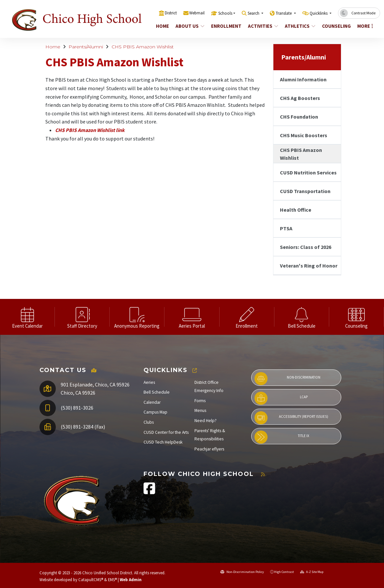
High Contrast (284, 572)
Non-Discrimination (288, 379)
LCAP (281, 398)
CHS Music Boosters (304, 135)
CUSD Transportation (305, 191)
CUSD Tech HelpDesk (163, 442)
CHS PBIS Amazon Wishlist (143, 47)
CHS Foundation (299, 117)
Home (162, 26)
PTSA (286, 228)
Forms (200, 401)
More (365, 26)
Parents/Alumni (86, 47)
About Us (190, 26)
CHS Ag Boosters (300, 98)
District (171, 13)
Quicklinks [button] (319, 13)
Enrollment (226, 26)
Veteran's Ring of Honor (309, 266)
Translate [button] (284, 13)
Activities (263, 26)
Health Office (296, 210)
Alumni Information (303, 79)
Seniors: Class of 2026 (306, 247)
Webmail (197, 13)
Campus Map (155, 412)
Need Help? (206, 421)
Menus (200, 410)
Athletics (300, 26)
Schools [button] (225, 13)
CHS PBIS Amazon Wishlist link (90, 130)
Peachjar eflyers (209, 449)
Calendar (152, 402)
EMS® (112, 580)
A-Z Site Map (312, 572)
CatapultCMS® (91, 580)
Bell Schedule (157, 392)
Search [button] (254, 13)
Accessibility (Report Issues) (292, 418)
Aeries (149, 382)
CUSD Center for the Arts (166, 432)
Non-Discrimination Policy (242, 572)
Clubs (149, 422)
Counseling (336, 26)
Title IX (282, 437)
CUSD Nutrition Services (308, 172)
